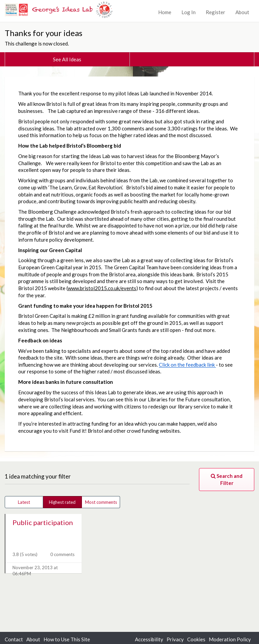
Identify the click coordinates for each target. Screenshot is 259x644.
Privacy (175, 639)
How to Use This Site (67, 639)
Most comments (101, 502)
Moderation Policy (230, 639)
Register (215, 12)
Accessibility (149, 639)
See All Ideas (67, 59)
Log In (189, 12)
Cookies (196, 639)
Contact (14, 639)
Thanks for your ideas (44, 33)
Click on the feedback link (187, 365)
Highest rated (62, 502)
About (242, 12)
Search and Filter (227, 479)
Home (165, 12)
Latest (24, 502)
